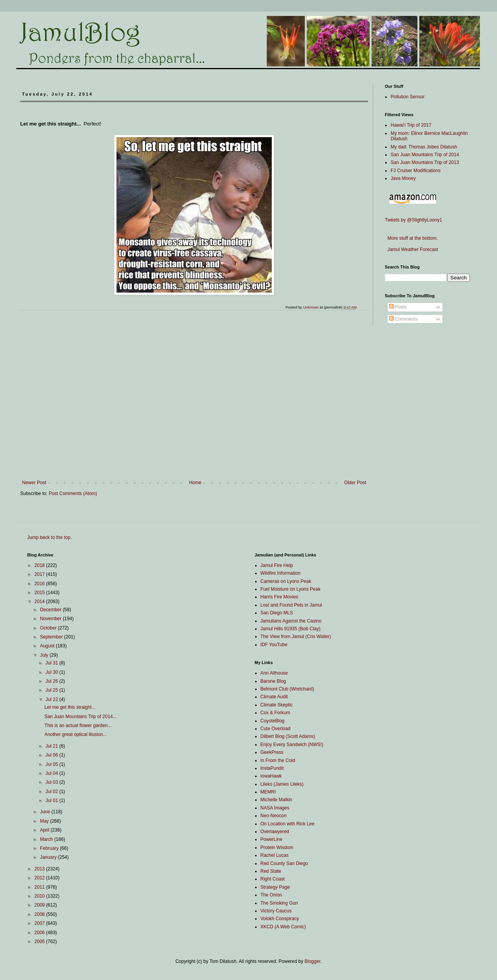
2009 (40, 905)
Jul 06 (52, 755)
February (50, 848)
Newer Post (34, 483)
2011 (40, 887)
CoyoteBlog (273, 721)
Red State (271, 871)
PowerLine (272, 839)
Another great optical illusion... (76, 734)
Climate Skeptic (277, 705)
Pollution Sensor (408, 97)
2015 (40, 593)
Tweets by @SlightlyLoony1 (414, 220)
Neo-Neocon (274, 816)
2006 (40, 933)
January (49, 857)
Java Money (403, 178)
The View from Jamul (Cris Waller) (296, 636)
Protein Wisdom (277, 847)
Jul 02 (52, 792)
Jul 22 (52, 699)
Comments (403, 319)
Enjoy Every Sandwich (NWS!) (292, 745)
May (45, 821)
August (48, 646)
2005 (40, 942)
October (49, 628)
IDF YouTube (274, 645)
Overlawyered (275, 832)
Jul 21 (52, 746)
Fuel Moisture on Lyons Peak (291, 589)
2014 (40, 602)
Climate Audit (274, 697)
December (51, 610)
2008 (40, 914)
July (45, 655)
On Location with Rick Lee (288, 824)
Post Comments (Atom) (73, 493)
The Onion (271, 895)
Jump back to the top (49, 537)
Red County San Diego (284, 863)
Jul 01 (52, 800)
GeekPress (272, 752)
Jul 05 (52, 764)
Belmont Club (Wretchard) (288, 689)
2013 (40, 869)
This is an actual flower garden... (78, 725)
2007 (40, 923)
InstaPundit (272, 768)
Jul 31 (52, 663)
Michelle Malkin (276, 800)
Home (195, 483)
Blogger (312, 961)
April (45, 830)
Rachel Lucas (275, 855)
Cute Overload (275, 729)
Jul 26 (52, 681)
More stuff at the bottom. (411, 238)
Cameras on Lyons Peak (286, 581)
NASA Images (275, 808)
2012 (40, 878)
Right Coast (273, 879)
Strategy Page (275, 887)
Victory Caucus (276, 911)
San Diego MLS (277, 613)
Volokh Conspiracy (280, 919)
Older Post (355, 483)
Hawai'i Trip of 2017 (411, 125)
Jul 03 (52, 782)
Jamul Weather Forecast (411, 249)
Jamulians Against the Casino (291, 621)
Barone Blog (273, 681)
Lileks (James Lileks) (282, 784)
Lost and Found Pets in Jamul (291, 605)
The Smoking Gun (279, 903)
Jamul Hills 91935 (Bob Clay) (291, 629)
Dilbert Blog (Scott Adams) (288, 736)
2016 (40, 584)
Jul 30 (52, 672)
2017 (40, 574)
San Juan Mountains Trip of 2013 (425, 162)
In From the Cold (278, 760)
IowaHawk (271, 776)
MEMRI (268, 792)
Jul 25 (52, 690)
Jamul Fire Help (277, 565)
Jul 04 (52, 773)
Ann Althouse (274, 673)
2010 (40, 896)
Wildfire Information (281, 573)
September (52, 637)
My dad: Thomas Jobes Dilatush (424, 147)
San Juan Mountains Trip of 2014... (80, 717)
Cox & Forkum (275, 713)
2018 (40, 565)
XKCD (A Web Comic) (283, 927)
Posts (398, 307)
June (46, 812)
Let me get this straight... (70, 707)
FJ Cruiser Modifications (416, 171)
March (47, 839)
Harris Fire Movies (279, 597)
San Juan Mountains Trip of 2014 (425, 155)
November (51, 619)
